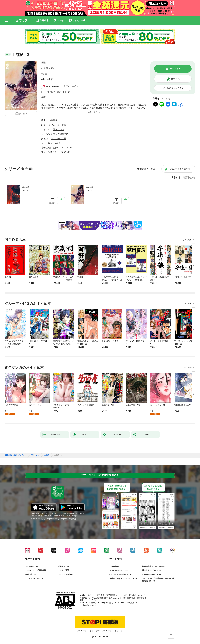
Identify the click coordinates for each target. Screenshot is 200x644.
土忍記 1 (27, 187)
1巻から (176, 178)
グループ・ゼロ (59, 125)
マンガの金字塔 (61, 134)
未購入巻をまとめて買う (181, 169)
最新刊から (189, 178)
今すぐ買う (175, 69)
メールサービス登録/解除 (36, 570)
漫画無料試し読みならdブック (15, 455)
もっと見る (187, 240)
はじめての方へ (32, 566)
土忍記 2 (91, 187)
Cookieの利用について (152, 574)
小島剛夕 (46, 68)
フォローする (52, 68)
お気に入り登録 (147, 169)
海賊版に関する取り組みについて (123, 579)
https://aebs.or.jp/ (89, 605)
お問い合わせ (31, 574)
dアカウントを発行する (89, 631)
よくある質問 (63, 570)
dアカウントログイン (34, 579)
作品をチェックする (175, 88)
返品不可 (45, 97)
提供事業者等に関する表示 (153, 566)
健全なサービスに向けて (152, 570)
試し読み (23, 114)
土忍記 (56, 143)
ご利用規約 (114, 566)
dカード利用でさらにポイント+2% (56, 92)
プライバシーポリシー (119, 570)
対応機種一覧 (63, 566)
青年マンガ (59, 129)
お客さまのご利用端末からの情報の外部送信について (158, 580)
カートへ (175, 79)
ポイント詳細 (69, 86)
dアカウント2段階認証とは (121, 574)
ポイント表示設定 (65, 574)
